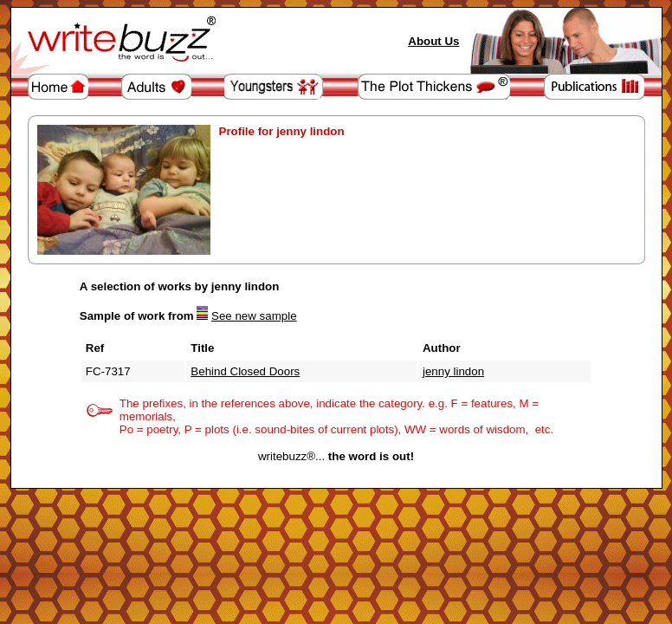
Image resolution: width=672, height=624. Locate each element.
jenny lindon (453, 371)
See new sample (254, 316)
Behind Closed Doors (245, 371)
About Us (433, 41)
